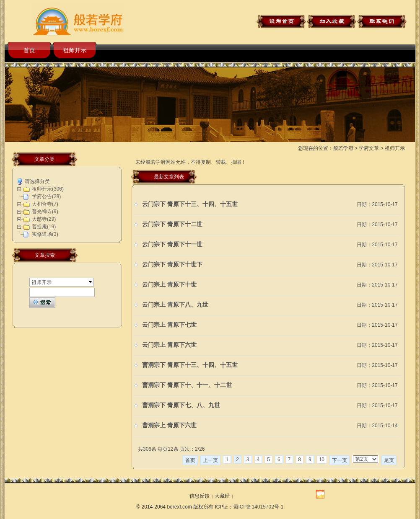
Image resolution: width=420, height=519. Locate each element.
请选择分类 (37, 181)
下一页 (340, 460)
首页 (29, 50)
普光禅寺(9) (45, 212)
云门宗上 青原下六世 (169, 345)
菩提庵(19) (44, 227)
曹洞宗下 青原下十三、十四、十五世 (190, 365)
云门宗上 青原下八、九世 (175, 305)
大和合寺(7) (45, 204)
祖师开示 (75, 50)
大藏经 (222, 496)
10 (322, 460)
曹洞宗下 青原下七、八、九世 (181, 405)
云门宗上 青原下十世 (169, 285)
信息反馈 (200, 496)
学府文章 (369, 148)
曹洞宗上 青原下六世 (169, 425)
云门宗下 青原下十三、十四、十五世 (190, 204)
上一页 (210, 460)
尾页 (389, 460)
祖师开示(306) (48, 189)
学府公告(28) (46, 196)
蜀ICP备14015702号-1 (258, 507)
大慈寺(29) (44, 219)
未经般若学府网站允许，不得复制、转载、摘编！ (191, 162)
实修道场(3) (45, 234)
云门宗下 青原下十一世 (172, 244)
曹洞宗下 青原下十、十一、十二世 (187, 385)
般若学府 (343, 148)
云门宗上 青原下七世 (169, 325)
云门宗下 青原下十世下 (172, 265)
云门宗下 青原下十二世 (172, 224)
